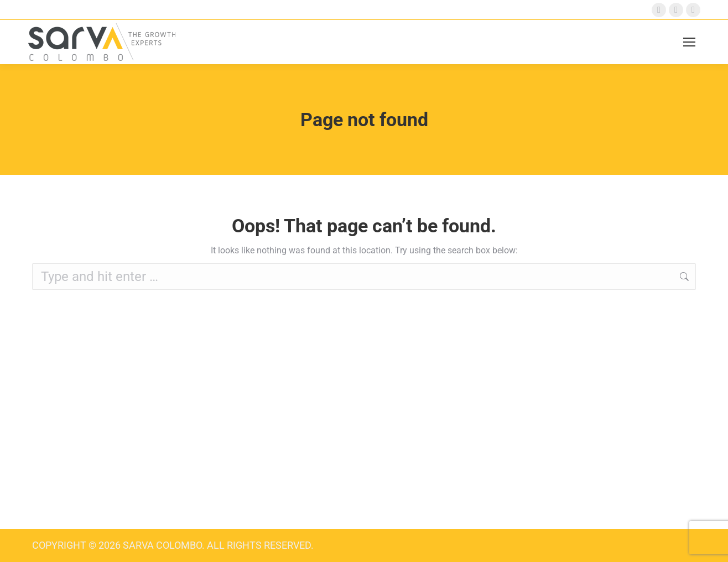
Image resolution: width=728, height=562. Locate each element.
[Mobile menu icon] (689, 42)
